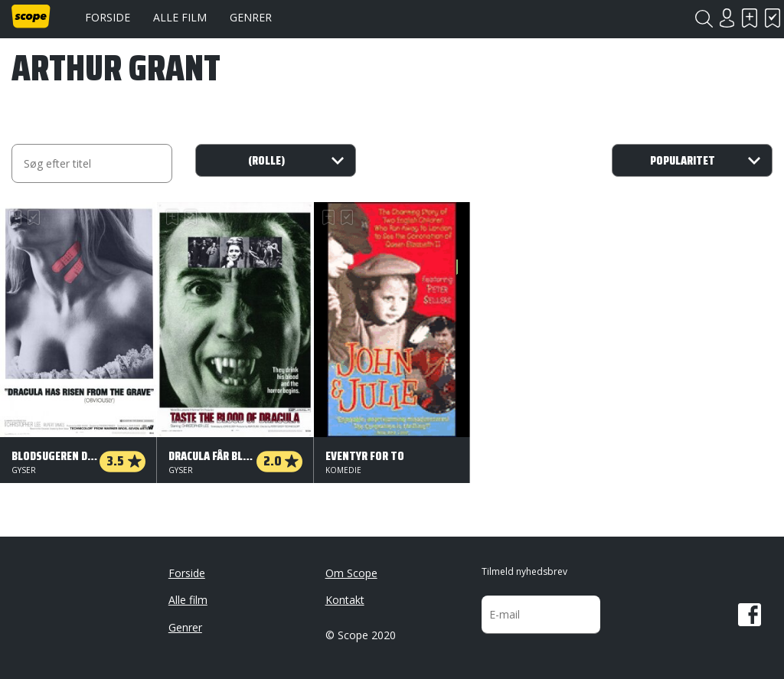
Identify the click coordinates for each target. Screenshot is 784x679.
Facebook (750, 615)
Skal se (750, 18)
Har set (773, 18)
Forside (108, 17)
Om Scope (351, 573)
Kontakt (345, 600)
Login (727, 18)
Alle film (180, 17)
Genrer (251, 17)
